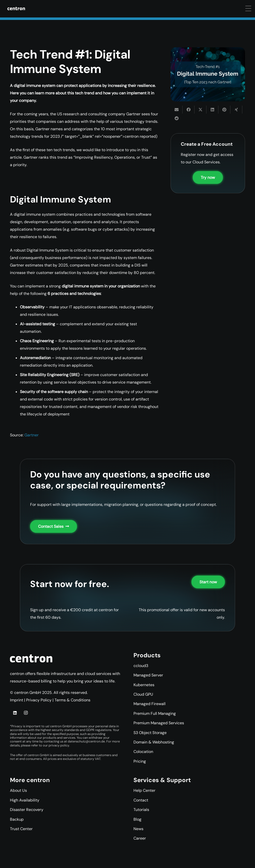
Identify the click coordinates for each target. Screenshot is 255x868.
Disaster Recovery (27, 810)
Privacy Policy (39, 700)
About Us (18, 790)
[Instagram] (26, 713)
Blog (137, 819)
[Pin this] (224, 110)
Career (140, 838)
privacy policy (59, 745)
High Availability (25, 800)
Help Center (144, 790)
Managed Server (148, 675)
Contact (141, 800)
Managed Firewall (150, 704)
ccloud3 (141, 666)
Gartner (32, 435)
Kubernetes (144, 685)
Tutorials (141, 810)
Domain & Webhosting (154, 742)
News (138, 829)
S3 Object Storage (150, 733)
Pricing (140, 761)
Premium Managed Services (159, 723)
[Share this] (189, 110)
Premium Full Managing (155, 713)
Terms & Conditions (72, 700)
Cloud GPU (143, 694)
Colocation (143, 752)
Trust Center (21, 829)
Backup (17, 819)
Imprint (17, 700)
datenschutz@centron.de (86, 741)
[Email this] (177, 110)
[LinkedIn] (15, 713)
